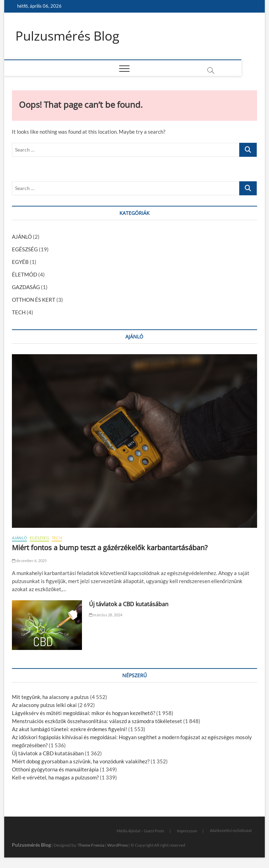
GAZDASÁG (26, 287)
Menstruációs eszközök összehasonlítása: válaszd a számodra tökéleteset (97, 721)
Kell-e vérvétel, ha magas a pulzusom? (55, 777)
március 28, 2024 (106, 615)
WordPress (118, 845)
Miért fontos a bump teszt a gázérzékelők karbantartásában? (110, 548)
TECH (19, 312)
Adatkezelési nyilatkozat (231, 830)
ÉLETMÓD (25, 274)
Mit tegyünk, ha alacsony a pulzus (50, 697)
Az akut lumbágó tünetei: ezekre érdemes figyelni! (70, 729)
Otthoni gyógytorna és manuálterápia (55, 769)
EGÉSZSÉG (25, 249)
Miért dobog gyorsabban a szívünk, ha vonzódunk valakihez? (81, 761)
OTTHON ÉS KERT (34, 300)
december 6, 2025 (29, 561)
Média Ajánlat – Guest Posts (140, 831)
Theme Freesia (91, 845)
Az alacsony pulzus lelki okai (44, 705)
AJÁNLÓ (22, 237)
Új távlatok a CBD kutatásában (129, 604)
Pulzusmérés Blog (67, 36)
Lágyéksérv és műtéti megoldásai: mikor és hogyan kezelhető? (84, 713)
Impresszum (187, 831)
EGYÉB (20, 262)
